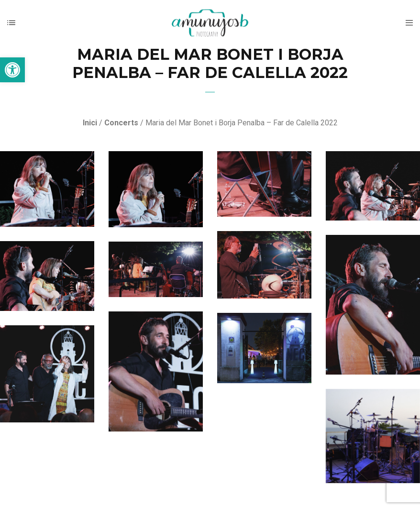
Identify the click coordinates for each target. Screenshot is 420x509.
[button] (12, 70)
